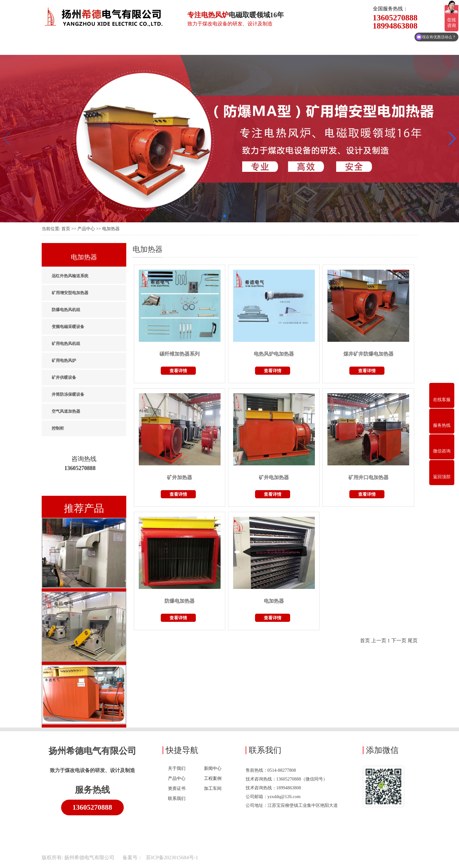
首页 (66, 229)
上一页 (379, 640)
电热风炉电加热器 (274, 354)
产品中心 (86, 229)
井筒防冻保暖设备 (68, 394)
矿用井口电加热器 (368, 477)
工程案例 (213, 778)
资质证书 (177, 788)
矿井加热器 (180, 477)
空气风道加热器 (66, 411)
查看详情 (178, 371)
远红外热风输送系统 (70, 276)
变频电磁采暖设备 (68, 327)
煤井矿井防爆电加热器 (368, 354)
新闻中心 (213, 768)
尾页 (413, 640)
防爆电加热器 (180, 601)
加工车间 (213, 788)
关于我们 (177, 768)
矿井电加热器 (274, 477)
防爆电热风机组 (66, 310)
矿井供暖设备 (64, 377)
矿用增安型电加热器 (70, 293)
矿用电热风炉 (64, 360)
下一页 (399, 640)
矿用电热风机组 (66, 344)
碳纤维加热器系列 (180, 354)
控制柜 (58, 428)
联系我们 (177, 798)
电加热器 (111, 229)
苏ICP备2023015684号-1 (171, 857)
